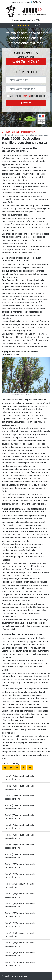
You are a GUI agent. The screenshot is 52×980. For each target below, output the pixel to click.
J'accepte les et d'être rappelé (27, 96)
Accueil (5, 976)
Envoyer (26, 103)
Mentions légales (20, 976)
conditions (26, 96)
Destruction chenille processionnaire (19, 132)
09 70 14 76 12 (26, 62)
